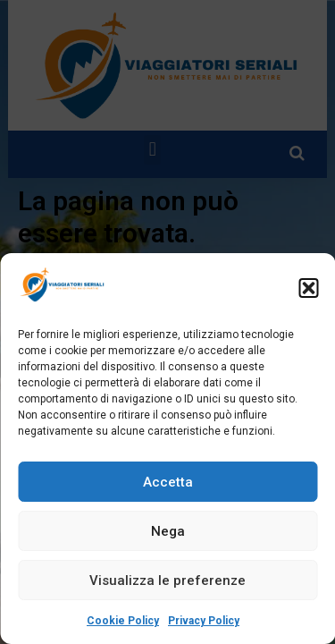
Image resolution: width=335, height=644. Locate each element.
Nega (168, 531)
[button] (308, 288)
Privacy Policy (204, 621)
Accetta (168, 482)
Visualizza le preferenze (167, 580)
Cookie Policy (123, 621)
